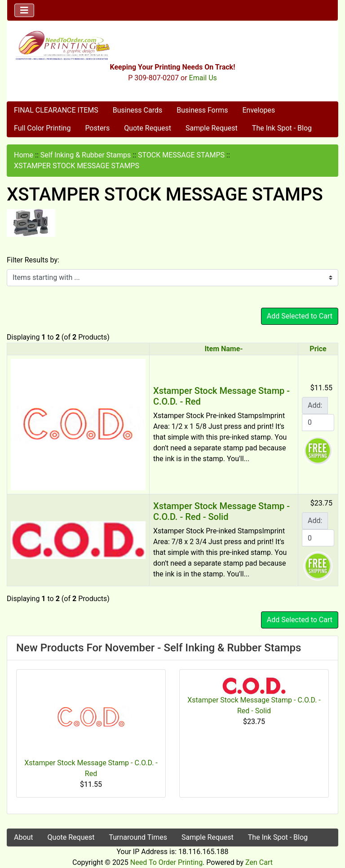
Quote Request (148, 128)
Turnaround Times (138, 837)
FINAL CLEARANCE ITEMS (56, 110)
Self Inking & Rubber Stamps (86, 155)
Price (318, 349)
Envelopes (259, 110)
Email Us (203, 78)
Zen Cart (259, 862)
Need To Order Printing (166, 862)
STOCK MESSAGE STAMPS (181, 155)
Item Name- (223, 349)
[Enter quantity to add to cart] (318, 423)
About (24, 837)
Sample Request (212, 128)
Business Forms (202, 110)
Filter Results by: (33, 260)
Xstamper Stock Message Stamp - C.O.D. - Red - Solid (221, 511)
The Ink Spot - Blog (282, 128)
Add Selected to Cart (300, 316)
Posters (97, 128)
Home (24, 155)
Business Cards (137, 110)
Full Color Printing (42, 128)
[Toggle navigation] (24, 10)
